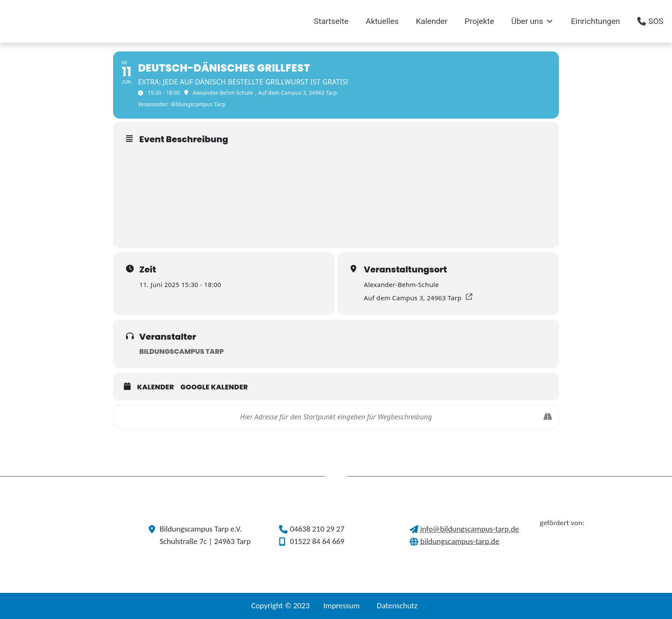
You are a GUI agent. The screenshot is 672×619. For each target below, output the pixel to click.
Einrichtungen (595, 21)
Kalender (432, 21)
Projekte (479, 21)
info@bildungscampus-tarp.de (470, 529)
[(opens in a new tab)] (157, 22)
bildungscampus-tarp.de (460, 541)
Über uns (532, 21)
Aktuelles (382, 21)
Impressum (341, 606)
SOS (656, 21)
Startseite (331, 21)
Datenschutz (397, 606)
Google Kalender (214, 387)
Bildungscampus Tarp (181, 351)
